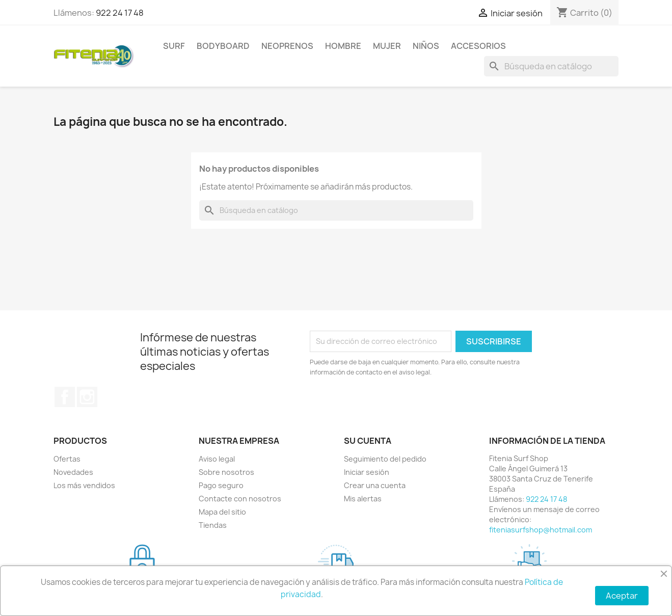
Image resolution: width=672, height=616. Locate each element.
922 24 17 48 (120, 13)
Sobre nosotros (226, 472)
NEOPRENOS (287, 46)
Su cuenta (368, 441)
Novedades (73, 472)
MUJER (387, 46)
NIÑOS (426, 46)
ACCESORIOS (478, 46)
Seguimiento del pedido (385, 459)
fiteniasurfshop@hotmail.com (541, 530)
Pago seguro (221, 485)
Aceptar (622, 596)
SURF (174, 46)
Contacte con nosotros (240, 499)
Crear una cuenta (375, 485)
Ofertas (67, 459)
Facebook (65, 397)
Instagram (87, 397)
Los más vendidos (84, 485)
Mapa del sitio (222, 512)
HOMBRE (343, 46)
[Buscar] (551, 66)
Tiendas (213, 525)
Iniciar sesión (367, 472)
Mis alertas (363, 499)
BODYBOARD (223, 46)
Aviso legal (217, 459)
